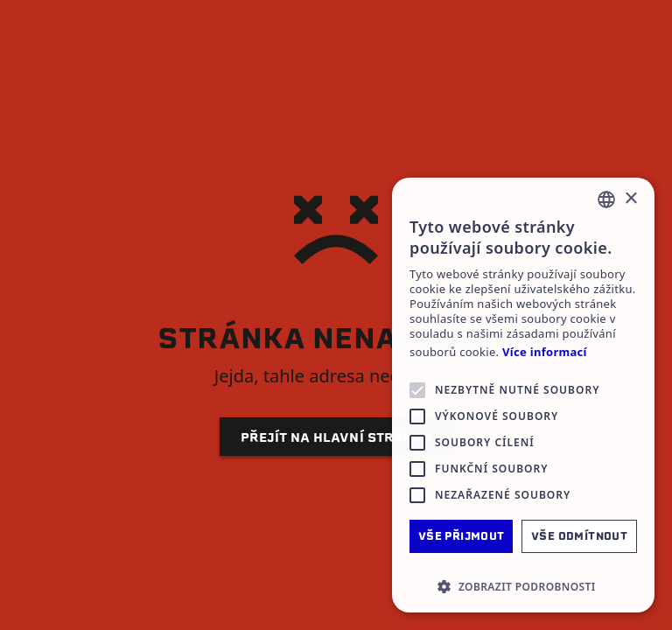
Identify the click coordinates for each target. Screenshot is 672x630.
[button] (523, 586)
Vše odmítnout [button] (579, 536)
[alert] (523, 395)
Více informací (545, 352)
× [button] (630, 199)
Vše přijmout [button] (462, 536)
